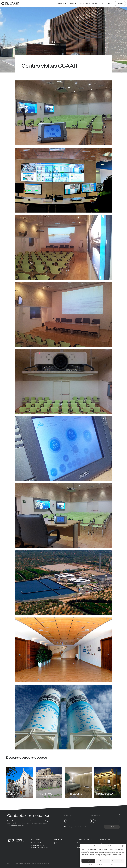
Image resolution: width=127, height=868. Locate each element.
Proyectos (96, 3)
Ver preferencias (117, 861)
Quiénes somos (84, 3)
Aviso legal (114, 865)
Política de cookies (94, 865)
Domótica (61, 4)
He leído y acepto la (79, 827)
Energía (72, 4)
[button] (123, 846)
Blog (104, 3)
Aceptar (88, 861)
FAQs (110, 3)
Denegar (103, 861)
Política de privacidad (105, 865)
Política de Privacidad (85, 827)
